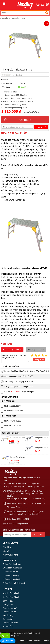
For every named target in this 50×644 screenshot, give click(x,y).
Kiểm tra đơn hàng (10, 555)
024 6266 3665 (14, 507)
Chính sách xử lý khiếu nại (14, 583)
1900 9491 (15, 392)
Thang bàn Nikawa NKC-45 (17, 458)
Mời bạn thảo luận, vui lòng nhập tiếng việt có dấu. (16, 358)
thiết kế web (27, 633)
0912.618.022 (12, 426)
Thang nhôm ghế (10, 608)
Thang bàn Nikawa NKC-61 (17, 438)
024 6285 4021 (23, 503)
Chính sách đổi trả (10, 572)
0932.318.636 (12, 411)
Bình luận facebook (36, 350)
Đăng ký (38, 535)
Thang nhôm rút (9, 612)
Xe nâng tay (8, 619)
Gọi (5, 636)
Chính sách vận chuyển (12, 568)
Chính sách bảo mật (11, 575)
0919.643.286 (11, 421)
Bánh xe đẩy (8, 601)
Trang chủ (4, 18)
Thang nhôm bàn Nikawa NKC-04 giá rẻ (41, 438)
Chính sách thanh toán (12, 564)
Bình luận (18, 75)
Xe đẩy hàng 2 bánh (11, 597)
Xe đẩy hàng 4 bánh (11, 593)
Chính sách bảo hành (12, 579)
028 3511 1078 (23, 519)
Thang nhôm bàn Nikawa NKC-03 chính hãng (41, 448)
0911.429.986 (11, 406)
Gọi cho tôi (41, 127)
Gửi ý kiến (39, 359)
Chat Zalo (8, 641)
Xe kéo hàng (8, 626)
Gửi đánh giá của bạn (12, 350)
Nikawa (22, 83)
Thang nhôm (8, 604)
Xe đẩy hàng (8, 615)
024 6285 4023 (37, 503)
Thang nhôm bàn (18, 18)
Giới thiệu (7, 547)
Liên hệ (6, 551)
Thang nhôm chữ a (11, 623)
